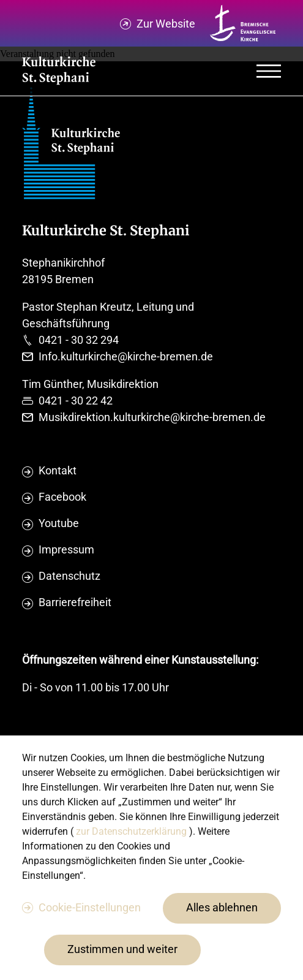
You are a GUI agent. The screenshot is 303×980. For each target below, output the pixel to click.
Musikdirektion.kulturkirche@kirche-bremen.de (152, 417)
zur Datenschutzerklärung (133, 831)
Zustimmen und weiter (122, 949)
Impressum (66, 549)
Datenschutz (69, 576)
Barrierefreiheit (75, 602)
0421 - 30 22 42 (76, 401)
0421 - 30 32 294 (79, 340)
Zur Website (166, 24)
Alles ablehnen (222, 907)
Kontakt (58, 470)
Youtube (59, 523)
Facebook (62, 497)
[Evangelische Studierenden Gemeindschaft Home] (59, 71)
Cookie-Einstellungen (90, 907)
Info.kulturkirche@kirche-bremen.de (126, 356)
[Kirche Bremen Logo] (243, 23)
